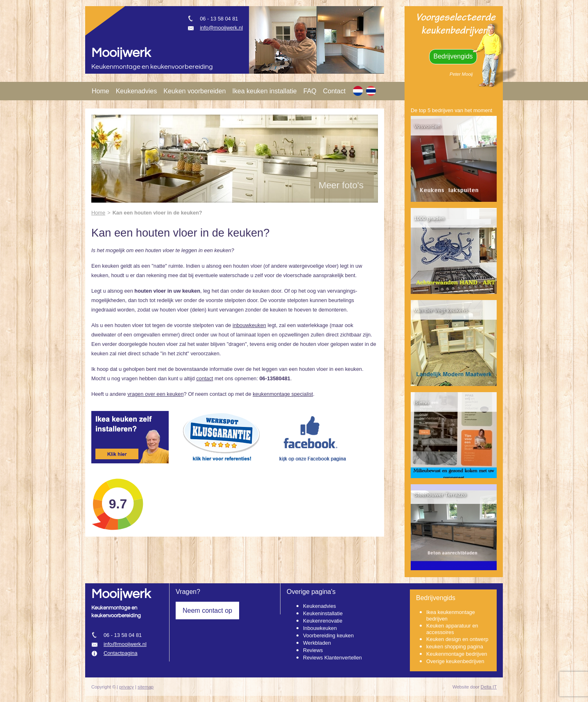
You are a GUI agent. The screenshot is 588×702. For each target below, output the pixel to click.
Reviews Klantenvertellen (332, 658)
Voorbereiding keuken (328, 635)
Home (101, 91)
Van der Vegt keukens (441, 310)
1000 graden (429, 218)
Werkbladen (317, 643)
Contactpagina (121, 653)
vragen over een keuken (155, 394)
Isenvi (421, 403)
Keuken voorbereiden (194, 91)
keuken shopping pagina (455, 647)
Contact (334, 91)
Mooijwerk (121, 53)
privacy (126, 687)
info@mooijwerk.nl (221, 28)
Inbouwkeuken (320, 628)
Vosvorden (427, 126)
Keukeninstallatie (323, 613)
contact (205, 378)
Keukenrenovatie (323, 621)
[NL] (358, 91)
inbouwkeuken (249, 325)
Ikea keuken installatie (264, 91)
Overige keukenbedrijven (455, 661)
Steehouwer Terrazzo (440, 495)
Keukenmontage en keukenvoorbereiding (152, 67)
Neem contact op (207, 611)
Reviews (313, 650)
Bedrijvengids (453, 56)
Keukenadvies (137, 91)
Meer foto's (341, 185)
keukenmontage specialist (283, 394)
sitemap (146, 687)
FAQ (310, 91)
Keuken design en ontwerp (457, 639)
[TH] (371, 91)
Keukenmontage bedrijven (457, 654)
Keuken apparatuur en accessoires (452, 629)
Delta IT (489, 687)
